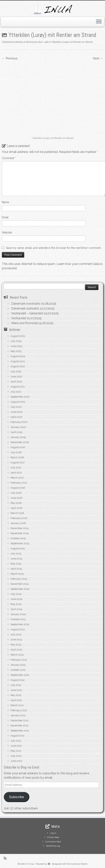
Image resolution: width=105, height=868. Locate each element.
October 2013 (18, 619)
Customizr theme (79, 864)
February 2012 (19, 710)
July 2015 (16, 554)
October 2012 (18, 670)
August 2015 (18, 548)
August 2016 (18, 488)
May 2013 (16, 645)
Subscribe (17, 797)
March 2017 (17, 478)
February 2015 (19, 579)
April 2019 (16, 432)
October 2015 (18, 538)
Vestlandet (19, 318)
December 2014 (20, 584)
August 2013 (18, 629)
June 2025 (16, 346)
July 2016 (16, 493)
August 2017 (18, 462)
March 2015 (17, 574)
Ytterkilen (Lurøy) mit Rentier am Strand (71, 42)
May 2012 (16, 695)
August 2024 (18, 356)
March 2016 (17, 513)
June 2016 (16, 498)
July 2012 (16, 685)
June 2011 (16, 746)
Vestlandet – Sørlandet (27, 313)
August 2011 (17, 736)
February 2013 (19, 660)
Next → (98, 58)
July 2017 (16, 468)
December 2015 (20, 528)
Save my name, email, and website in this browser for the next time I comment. (54, 248)
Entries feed (53, 837)
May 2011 (16, 751)
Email (5, 217)
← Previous (10, 58)
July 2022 (16, 371)
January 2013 (18, 665)
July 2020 (16, 407)
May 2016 (16, 503)
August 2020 (18, 402)
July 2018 (16, 452)
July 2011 (16, 741)
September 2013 (20, 624)
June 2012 (16, 690)
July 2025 (16, 341)
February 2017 (19, 483)
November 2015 (20, 533)
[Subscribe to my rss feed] (6, 858)
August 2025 (18, 336)
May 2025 (16, 351)
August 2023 (18, 361)
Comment (9, 158)
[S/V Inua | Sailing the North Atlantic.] (52, 8)
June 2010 (16, 761)
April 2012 (16, 700)
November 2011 (19, 726)
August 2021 (18, 387)
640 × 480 (43, 42)
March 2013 (17, 655)
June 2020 (17, 412)
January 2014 (18, 614)
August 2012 (18, 680)
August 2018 (18, 447)
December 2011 (19, 720)
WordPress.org (53, 846)
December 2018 (20, 442)
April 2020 (17, 417)
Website (7, 233)
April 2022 (16, 382)
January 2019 (18, 437)
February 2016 (19, 518)
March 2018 (17, 457)
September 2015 (20, 543)
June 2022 (16, 376)
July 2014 (16, 594)
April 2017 (16, 473)
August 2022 (18, 366)
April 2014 (16, 609)
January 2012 (18, 715)
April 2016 (16, 508)
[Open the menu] (99, 22)
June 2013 (16, 640)
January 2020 (18, 427)
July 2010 (16, 756)
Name (5, 202)
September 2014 (20, 589)
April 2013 (16, 650)
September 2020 (20, 397)
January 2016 (18, 523)
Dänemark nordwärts (26, 304)
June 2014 (16, 599)
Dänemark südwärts (25, 308)
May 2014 (16, 604)
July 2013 (16, 634)
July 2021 (16, 392)
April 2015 (16, 569)
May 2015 (16, 564)
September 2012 (20, 675)
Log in (53, 833)
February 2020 (19, 422)
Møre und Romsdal (25, 323)
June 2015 (16, 559)
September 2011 (20, 731)
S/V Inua (30, 864)
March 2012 (17, 705)
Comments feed (53, 842)
